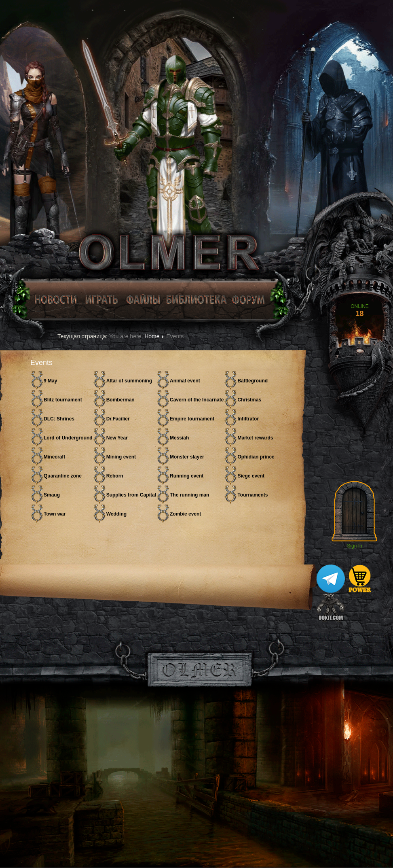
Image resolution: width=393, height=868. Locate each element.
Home (152, 336)
